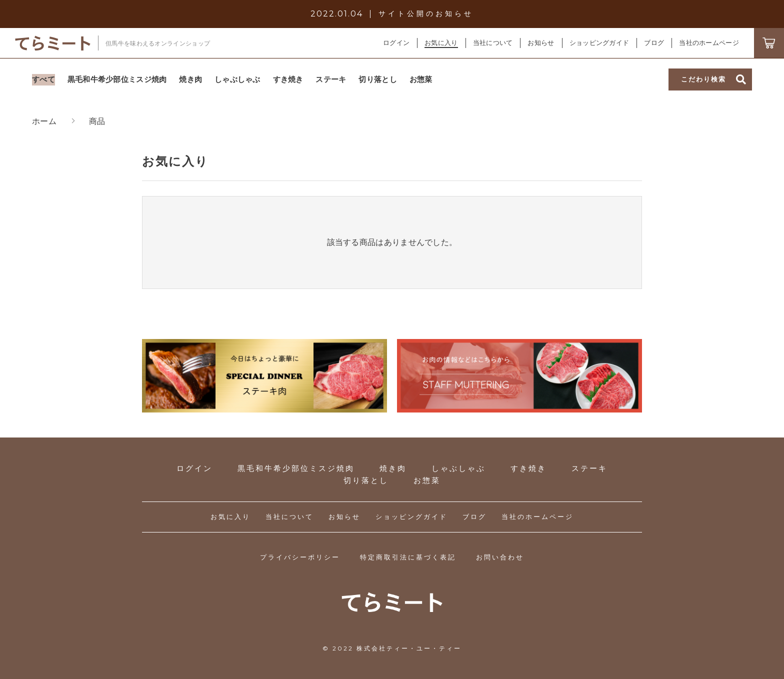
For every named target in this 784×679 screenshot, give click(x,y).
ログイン (396, 43)
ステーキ (589, 468)
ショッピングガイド (411, 517)
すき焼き (528, 468)
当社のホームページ (537, 517)
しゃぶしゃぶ (458, 468)
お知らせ (344, 517)
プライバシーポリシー (300, 557)
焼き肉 (393, 468)
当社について (289, 517)
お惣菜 (427, 480)
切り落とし (366, 480)
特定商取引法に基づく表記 (408, 557)
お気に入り (230, 517)
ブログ (474, 517)
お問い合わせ (500, 557)
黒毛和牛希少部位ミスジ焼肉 (296, 468)
